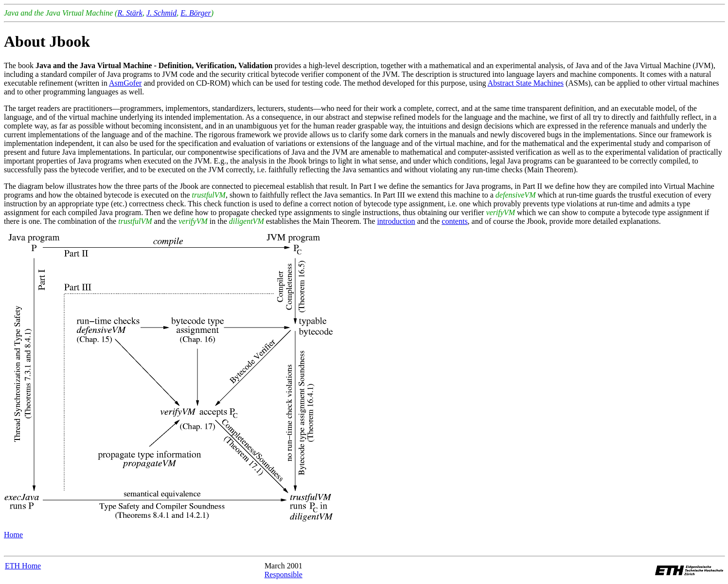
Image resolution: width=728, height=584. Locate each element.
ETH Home (23, 566)
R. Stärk (130, 13)
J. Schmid (161, 13)
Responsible (284, 575)
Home (13, 535)
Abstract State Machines (526, 83)
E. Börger (196, 13)
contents (454, 221)
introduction (396, 221)
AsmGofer (125, 83)
